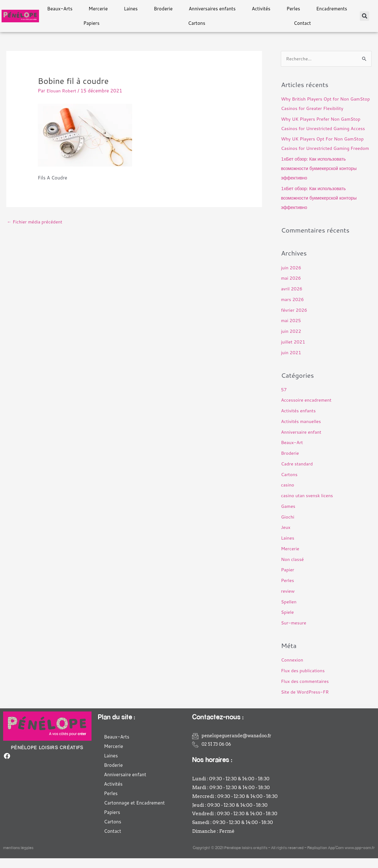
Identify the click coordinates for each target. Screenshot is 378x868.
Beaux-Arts (60, 9)
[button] (364, 16)
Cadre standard (297, 473)
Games (288, 516)
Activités (261, 9)
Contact (302, 23)
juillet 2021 (294, 352)
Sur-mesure (294, 632)
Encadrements (331, 9)
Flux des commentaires (306, 691)
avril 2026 (292, 298)
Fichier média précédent (36, 222)
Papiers (91, 23)
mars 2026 (293, 309)
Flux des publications (304, 680)
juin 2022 (291, 341)
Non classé (293, 569)
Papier (288, 580)
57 (284, 399)
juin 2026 (291, 277)
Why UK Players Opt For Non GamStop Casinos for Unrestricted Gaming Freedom (324, 148)
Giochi (288, 527)
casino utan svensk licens (308, 505)
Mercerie (98, 9)
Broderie (163, 9)
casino (288, 495)
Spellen (289, 611)
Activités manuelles (302, 431)
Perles (293, 9)
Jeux (286, 537)
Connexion (292, 670)
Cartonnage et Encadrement (134, 813)
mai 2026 (291, 288)
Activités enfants (299, 420)
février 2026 (295, 320)
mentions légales (18, 857)
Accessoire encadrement (307, 410)
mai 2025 (291, 330)
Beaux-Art (292, 452)
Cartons (197, 23)
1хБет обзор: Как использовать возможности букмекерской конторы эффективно (320, 178)
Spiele (288, 622)
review (288, 601)
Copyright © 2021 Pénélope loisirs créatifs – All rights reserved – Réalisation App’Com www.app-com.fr (284, 857)
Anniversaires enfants (212, 9)
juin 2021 (291, 362)
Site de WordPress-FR (306, 702)
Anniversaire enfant (302, 442)
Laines (131, 9)
